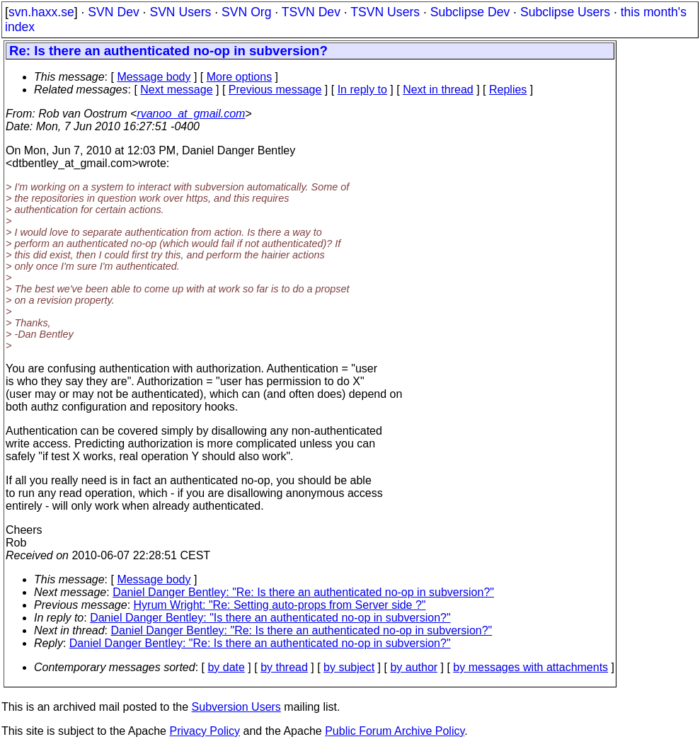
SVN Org (246, 12)
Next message (176, 90)
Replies (508, 90)
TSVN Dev (311, 12)
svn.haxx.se (41, 12)
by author (414, 667)
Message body (154, 77)
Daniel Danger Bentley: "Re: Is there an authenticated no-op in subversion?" (303, 592)
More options (240, 77)
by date (226, 667)
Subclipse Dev (470, 12)
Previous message (275, 90)
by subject (349, 667)
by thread (284, 667)
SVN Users (180, 12)
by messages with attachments (530, 667)
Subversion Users (236, 707)
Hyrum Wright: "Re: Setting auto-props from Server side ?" (280, 605)
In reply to (362, 90)
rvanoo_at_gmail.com (191, 114)
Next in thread (438, 90)
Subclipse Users (565, 12)
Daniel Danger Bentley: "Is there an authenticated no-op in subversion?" (270, 618)
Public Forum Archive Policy (395, 731)
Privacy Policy (205, 731)
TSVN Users (385, 12)
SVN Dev (113, 12)
